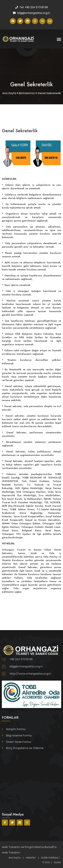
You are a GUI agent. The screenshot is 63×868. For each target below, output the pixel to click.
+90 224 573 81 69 (21, 659)
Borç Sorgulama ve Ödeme (25, 748)
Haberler (31, 858)
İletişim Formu (16, 729)
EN (50, 21)
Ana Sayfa (15, 858)
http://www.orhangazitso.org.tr (30, 674)
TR (42, 21)
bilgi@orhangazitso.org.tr (26, 666)
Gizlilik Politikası (50, 858)
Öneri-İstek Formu (19, 742)
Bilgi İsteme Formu (19, 736)
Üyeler (58, 862)
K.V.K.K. (46, 862)
